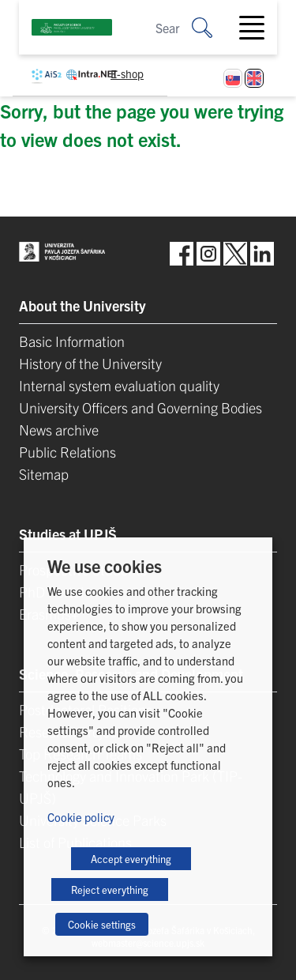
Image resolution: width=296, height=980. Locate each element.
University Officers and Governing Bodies (141, 407)
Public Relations (67, 452)
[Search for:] (214, 27)
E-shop (127, 73)
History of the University (90, 363)
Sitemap (44, 474)
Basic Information (72, 341)
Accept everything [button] (131, 859)
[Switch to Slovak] (233, 78)
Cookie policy (81, 817)
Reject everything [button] (110, 890)
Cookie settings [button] (102, 924)
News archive (59, 430)
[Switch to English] (254, 78)
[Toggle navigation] (258, 28)
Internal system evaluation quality (119, 385)
